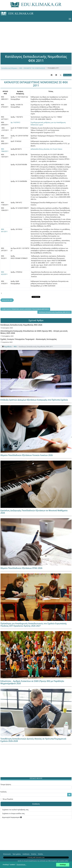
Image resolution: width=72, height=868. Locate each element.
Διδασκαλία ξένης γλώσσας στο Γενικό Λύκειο (46, 149)
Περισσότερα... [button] (21, 865)
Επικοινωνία (7, 854)
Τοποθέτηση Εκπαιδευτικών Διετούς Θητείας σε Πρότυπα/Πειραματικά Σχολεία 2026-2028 (33, 740)
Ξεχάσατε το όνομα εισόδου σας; (13, 813)
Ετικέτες (34, 854)
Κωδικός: (4, 792)
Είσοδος (40, 854)
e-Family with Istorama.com (36, 857)
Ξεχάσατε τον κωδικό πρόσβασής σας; (15, 810)
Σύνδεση (36, 804)
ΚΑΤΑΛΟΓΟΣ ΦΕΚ (7, 300)
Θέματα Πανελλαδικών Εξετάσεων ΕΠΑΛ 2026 (21, 568)
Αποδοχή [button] (63, 865)
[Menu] (70, 19)
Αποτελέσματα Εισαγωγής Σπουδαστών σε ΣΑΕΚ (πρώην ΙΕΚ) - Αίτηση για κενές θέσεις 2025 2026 (34, 332)
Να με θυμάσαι (8, 799)
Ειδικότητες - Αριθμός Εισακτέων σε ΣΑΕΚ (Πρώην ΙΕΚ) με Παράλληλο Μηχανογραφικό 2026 (32, 682)
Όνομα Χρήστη (6, 784)
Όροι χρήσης (17, 854)
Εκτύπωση (67, 75)
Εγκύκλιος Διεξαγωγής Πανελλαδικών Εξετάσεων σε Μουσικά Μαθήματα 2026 (34, 512)
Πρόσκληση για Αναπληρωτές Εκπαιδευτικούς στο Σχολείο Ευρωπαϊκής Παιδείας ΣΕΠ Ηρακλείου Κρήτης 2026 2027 (34, 625)
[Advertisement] (36, 35)
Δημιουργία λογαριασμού (12, 817)
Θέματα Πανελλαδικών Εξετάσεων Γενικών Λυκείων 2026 (27, 455)
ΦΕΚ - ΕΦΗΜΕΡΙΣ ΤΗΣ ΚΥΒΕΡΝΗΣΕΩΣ (32, 68)
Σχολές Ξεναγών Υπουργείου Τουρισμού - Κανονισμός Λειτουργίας (29, 339)
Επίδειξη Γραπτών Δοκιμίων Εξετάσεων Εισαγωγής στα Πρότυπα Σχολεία (34, 400)
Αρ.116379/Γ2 (15, 122)
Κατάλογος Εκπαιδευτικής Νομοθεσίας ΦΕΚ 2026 (21, 325)
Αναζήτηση (26, 854)
